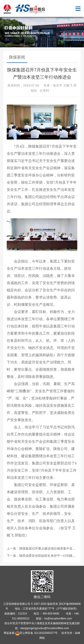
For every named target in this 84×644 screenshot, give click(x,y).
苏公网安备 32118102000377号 (36, 633)
